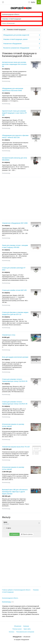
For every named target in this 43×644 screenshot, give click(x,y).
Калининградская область (10, 598)
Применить (14, 534)
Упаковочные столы (9, 335)
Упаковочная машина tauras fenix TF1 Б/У (16, 447)
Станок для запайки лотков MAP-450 (14, 290)
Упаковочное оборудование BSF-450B (15, 223)
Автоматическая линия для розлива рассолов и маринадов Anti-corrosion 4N (14, 64)
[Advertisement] (21, 199)
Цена (22, 523)
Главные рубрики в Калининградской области (16, 590)
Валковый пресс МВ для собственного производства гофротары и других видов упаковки (15, 492)
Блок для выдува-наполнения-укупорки (15, 357)
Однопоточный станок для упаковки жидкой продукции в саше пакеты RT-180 (15, 113)
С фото (7, 528)
